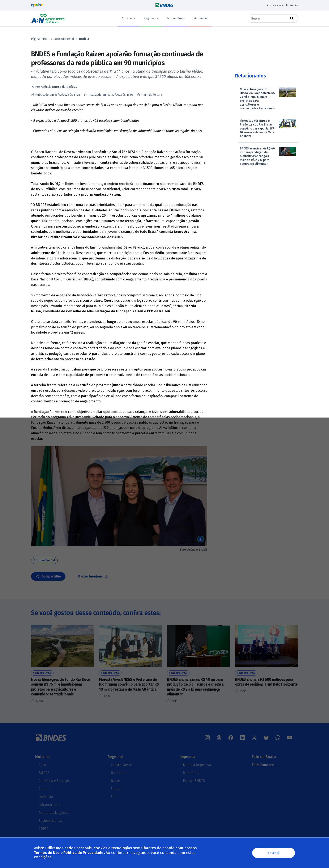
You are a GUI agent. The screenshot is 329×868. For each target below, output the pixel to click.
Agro (42, 765)
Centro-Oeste (121, 765)
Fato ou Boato (176, 18)
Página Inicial (40, 39)
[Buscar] (269, 18)
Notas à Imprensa (197, 765)
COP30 (44, 829)
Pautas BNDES (194, 781)
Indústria (46, 797)
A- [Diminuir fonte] (296, 5)
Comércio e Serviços (54, 781)
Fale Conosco (263, 765)
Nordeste (118, 773)
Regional (150, 18)
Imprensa (187, 757)
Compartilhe (51, 576)
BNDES (44, 773)
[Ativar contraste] (287, 5)
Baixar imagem (201, 539)
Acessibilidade (275, 5)
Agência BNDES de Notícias (48, 18)
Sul (113, 797)
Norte (115, 781)
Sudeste (117, 789)
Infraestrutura (50, 805)
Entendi (274, 853)
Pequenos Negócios (54, 813)
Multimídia (200, 18)
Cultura (44, 789)
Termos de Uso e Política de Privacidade (69, 853)
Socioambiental (64, 39)
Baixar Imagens (91, 576)
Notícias (127, 18)
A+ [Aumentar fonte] (292, 5)
